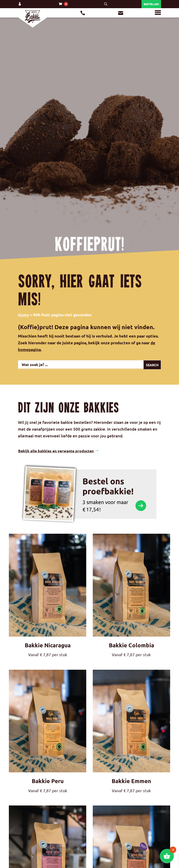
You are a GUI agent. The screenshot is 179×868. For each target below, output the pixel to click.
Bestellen (151, 4)
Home (23, 315)
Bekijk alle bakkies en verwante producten (56, 382)
